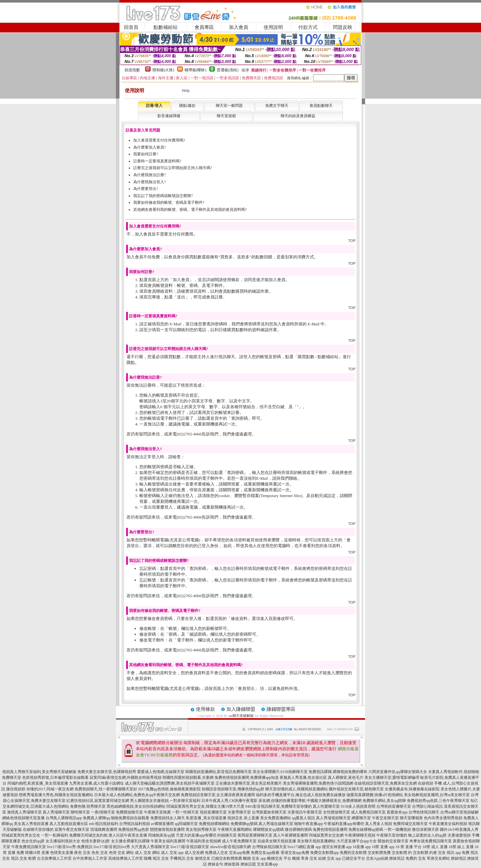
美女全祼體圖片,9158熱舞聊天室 (280, 772)
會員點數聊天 (321, 106)
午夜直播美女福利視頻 (448, 824)
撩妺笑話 (397, 858)
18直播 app (362, 847)
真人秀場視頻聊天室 (333, 818)
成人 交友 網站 (147, 853)
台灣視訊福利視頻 (135, 824)
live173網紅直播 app (304, 847)
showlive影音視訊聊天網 (230, 847)
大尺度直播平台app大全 (357, 841)
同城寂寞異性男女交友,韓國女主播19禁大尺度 (205, 806)
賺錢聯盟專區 (281, 709)
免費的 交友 (416, 858)
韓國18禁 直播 (37, 853)
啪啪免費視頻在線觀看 (130, 818)
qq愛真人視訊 (303, 818)
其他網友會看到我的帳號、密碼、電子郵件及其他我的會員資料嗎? (190, 210)
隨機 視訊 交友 (156, 858)
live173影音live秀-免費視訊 (70, 847)
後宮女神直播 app (337, 847)
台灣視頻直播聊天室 (394, 806)
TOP (352, 241)
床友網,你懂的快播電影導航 (282, 801)
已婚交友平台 (354, 858)
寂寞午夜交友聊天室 (72, 829)
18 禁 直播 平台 (409, 847)
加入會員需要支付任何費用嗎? (159, 140)
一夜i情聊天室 (103, 812)
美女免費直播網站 (275, 818)
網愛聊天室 (361, 818)
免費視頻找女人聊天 (168, 818)
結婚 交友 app (330, 858)
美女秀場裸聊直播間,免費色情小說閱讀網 (318, 783)
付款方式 (308, 27)
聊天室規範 (226, 116)
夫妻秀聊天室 (239, 812)
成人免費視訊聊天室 (368, 812)
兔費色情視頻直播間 (330, 829)
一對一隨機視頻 (398, 829)
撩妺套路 (232, 864)
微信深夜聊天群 (425, 829)
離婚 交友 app (254, 858)
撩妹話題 (248, 864)
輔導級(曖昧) (196, 70)
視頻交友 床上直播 (243, 818)
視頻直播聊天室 (213, 812)
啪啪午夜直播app (308, 824)
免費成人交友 (216, 853)
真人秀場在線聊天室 (276, 824)
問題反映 (343, 27)
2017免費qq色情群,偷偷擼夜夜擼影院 (169, 789)
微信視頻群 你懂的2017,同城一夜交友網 (40, 789)
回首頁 (131, 27)
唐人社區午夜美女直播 (128, 835)
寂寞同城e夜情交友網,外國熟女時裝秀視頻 (126, 778)
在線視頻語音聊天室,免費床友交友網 (385, 783)
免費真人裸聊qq (96, 818)
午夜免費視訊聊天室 (29, 847)
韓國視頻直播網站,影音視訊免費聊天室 (219, 772)
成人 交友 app (172, 853)
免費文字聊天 (277, 106)
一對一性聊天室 (185, 812)
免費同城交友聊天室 (410, 824)
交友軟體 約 (402, 853)
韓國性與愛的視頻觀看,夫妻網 (188, 778)
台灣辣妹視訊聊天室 (269, 847)
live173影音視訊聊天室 (190, 847)
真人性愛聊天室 (326, 806)
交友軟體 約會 (425, 853)
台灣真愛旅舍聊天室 (269, 812)
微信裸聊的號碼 (298, 829)
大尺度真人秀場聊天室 (150, 847)
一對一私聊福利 (55, 835)
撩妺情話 (459, 858)
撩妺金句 (215, 864)
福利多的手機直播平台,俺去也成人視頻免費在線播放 (301, 795)
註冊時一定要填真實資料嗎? (157, 161)
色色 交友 (100, 853)
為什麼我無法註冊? (149, 175)
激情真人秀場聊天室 (24, 812)
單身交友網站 (438, 858)
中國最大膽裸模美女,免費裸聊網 (334, 801)
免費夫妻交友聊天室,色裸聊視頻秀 (107, 772)
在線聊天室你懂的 (38, 829)
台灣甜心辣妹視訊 (427, 806)
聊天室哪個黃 (411, 818)
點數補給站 (166, 27)
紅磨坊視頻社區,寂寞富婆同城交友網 (98, 801)
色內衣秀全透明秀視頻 (443, 818)
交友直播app (267, 864)
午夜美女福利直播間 (168, 841)
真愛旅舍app (397, 812)
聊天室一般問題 (229, 106)
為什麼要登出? (146, 189)
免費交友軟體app (324, 853)
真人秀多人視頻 (379, 824)
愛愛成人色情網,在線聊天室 (161, 772)
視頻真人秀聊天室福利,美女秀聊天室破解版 (39, 772)
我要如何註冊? (146, 154)
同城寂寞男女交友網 (326, 835)
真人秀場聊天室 (56, 812)
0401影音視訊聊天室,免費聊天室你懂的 (279, 806)
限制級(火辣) (163, 70)
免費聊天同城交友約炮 (88, 835)
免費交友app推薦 (265, 853)
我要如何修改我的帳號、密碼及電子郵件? (169, 202)
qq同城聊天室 (186, 824)
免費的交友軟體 (353, 853)
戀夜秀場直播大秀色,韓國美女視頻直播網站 (56, 795)
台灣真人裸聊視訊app (64, 818)
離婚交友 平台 (279, 858)
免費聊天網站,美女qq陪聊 (384, 801)
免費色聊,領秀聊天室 (88, 806)
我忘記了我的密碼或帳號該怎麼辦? (163, 196)
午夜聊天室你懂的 (392, 835)
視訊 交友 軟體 (23, 858)
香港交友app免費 (295, 853)
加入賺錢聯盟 (241, 709)
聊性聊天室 (80, 812)
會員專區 (204, 27)
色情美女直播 (62, 853)
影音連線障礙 (169, 116)
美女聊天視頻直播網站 (316, 841)
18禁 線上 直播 (461, 847)
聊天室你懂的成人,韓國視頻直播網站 (297, 789)
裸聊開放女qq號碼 (268, 829)
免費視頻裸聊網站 (214, 824)
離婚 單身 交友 (305, 858)
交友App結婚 (377, 858)
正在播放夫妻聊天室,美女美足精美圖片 (249, 783)
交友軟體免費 (379, 853)
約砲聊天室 (227, 835)
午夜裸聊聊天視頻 (360, 835)
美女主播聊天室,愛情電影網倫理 (392, 778)
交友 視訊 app (449, 853)
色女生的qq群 (33, 841)
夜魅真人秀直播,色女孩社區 (303, 778)
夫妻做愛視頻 (459, 835)
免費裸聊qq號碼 (244, 824)
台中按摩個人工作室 (90, 858)
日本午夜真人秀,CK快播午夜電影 (230, 801)
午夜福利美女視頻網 (204, 841)
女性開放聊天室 (337, 812)
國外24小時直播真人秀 (459, 829)
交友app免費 (239, 853)
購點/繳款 (187, 106)
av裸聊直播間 (162, 824)
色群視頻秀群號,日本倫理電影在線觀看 (55, 778)
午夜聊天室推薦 (157, 812)
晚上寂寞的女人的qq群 (427, 835)
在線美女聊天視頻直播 (277, 841)
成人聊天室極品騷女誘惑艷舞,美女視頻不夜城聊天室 (170, 783)
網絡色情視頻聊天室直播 (23, 818)
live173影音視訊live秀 (112, 847)
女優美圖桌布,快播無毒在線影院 (412, 789)
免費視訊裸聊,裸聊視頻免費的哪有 (338, 772)
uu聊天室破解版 (241, 716)
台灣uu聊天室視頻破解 (459, 812)
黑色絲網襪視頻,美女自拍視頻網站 (136, 806)
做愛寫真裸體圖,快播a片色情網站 (375, 795)
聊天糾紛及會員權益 (298, 116)
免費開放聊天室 (129, 812)
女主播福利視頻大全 (63, 841)
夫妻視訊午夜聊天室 (305, 812)
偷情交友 (203, 858)
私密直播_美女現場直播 (206, 818)
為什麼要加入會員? (149, 147)
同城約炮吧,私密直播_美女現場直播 (38, 783)
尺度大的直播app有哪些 (196, 835)
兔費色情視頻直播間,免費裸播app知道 (247, 778)
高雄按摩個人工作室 (126, 858)
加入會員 (239, 27)
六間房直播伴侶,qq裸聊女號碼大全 (398, 772)
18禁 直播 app (383, 847)
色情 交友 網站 (121, 853)
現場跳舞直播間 (104, 829)
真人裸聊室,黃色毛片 (346, 778)
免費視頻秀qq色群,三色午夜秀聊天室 (438, 801)
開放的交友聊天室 (393, 841)
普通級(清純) (228, 70)
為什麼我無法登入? (149, 182)
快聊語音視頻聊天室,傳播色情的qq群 (233, 789)
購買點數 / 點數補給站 (318, 357)
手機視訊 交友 (182, 858)
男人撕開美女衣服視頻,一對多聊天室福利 (165, 801)
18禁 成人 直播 (435, 847)
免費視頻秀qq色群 (134, 829)
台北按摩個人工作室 (54, 858)
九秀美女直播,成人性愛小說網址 (96, 783)
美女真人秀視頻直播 (31, 824)
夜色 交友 (82, 853)
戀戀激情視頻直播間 (167, 829)
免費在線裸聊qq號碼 (366, 829)
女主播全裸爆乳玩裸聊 (130, 841)
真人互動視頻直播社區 (69, 824)
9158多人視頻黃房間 (358, 806)
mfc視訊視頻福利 (104, 824)
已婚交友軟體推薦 (227, 858)
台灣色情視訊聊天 (424, 812)
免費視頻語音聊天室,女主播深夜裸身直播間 (218, 795)
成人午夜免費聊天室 (239, 841)
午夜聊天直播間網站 (235, 829)
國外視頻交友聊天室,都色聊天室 (356, 789)
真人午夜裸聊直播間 (291, 835)
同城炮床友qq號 (162, 835)
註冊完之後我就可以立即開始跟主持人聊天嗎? (173, 168)
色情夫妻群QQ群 (96, 841)
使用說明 (273, 27)
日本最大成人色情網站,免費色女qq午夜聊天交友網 (137, 795)
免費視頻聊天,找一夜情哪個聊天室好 (106, 789)
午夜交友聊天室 (385, 818)
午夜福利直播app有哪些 (344, 824)
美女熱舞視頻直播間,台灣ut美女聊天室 (437, 795)
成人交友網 (194, 853)
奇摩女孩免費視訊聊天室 (431, 841)
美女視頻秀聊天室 (201, 829)
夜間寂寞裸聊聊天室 (255, 835)
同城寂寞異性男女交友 (21, 835)
